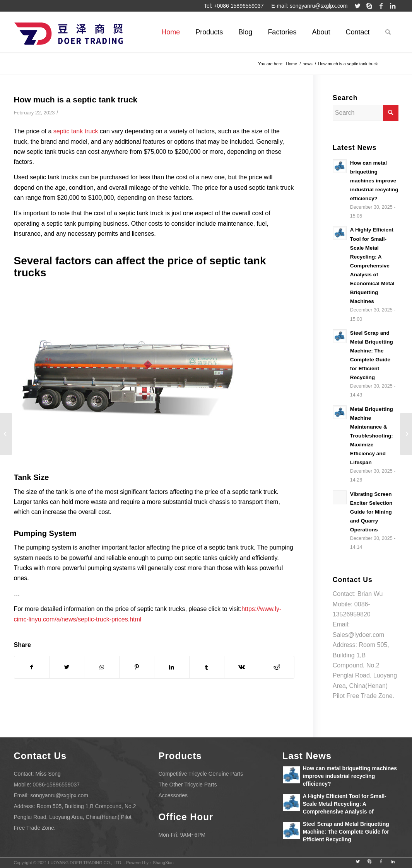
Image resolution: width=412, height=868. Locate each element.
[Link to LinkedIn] (393, 6)
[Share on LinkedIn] (172, 667)
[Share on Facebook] (32, 667)
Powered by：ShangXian (150, 863)
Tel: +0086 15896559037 (234, 6)
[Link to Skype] (369, 6)
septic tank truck (76, 131)
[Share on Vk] (242, 667)
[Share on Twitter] (67, 667)
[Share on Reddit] (276, 667)
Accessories (173, 795)
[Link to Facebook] (381, 6)
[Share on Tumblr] (207, 667)
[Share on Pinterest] (137, 667)
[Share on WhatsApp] (102, 667)
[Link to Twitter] (358, 6)
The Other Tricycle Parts (188, 785)
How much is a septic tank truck (76, 100)
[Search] (388, 32)
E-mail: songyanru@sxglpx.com (309, 6)
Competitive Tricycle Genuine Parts (201, 774)
